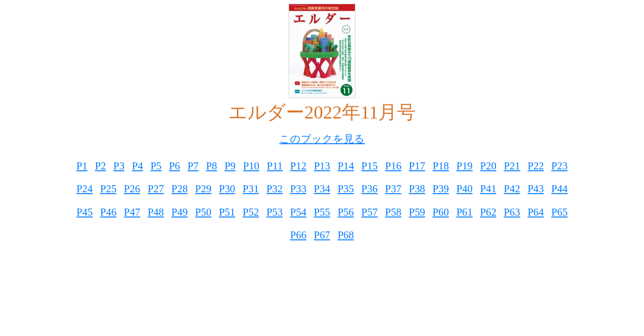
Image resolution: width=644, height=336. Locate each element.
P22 (536, 166)
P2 (100, 166)
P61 (464, 212)
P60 (441, 212)
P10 (251, 166)
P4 (138, 166)
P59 (417, 212)
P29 (203, 189)
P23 (560, 166)
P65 (560, 212)
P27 (156, 189)
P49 (180, 212)
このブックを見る (322, 139)
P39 (441, 189)
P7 (193, 166)
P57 (370, 212)
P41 (488, 189)
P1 (82, 166)
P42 (512, 189)
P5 (156, 166)
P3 (119, 166)
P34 (322, 189)
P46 (108, 212)
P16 (393, 166)
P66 (298, 235)
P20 (488, 166)
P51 (227, 212)
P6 (175, 166)
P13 (322, 166)
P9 (230, 166)
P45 (85, 212)
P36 (370, 189)
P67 (322, 235)
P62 (488, 212)
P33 (298, 189)
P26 (132, 189)
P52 (251, 212)
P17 (417, 166)
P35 (346, 189)
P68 (346, 235)
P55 (322, 212)
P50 (203, 212)
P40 (464, 189)
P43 (536, 189)
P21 (512, 166)
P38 (417, 189)
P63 (512, 212)
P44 (560, 189)
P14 (346, 166)
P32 (274, 189)
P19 (464, 166)
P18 (441, 166)
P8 (212, 166)
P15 (370, 166)
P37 (393, 189)
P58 (393, 212)
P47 (132, 212)
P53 (274, 212)
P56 (346, 212)
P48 (156, 212)
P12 (298, 166)
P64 (536, 212)
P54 (298, 212)
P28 (180, 189)
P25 (108, 189)
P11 (275, 166)
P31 (251, 189)
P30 (227, 189)
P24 (85, 189)
